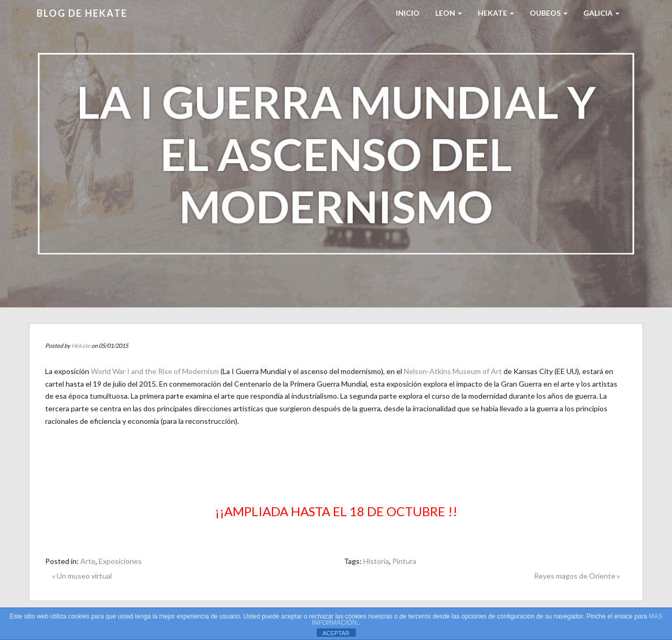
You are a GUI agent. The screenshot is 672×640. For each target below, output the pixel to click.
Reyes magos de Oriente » (577, 576)
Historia (376, 561)
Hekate (81, 345)
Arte (88, 561)
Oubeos (549, 13)
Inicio (408, 13)
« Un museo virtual (82, 576)
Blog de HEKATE (82, 13)
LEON (449, 13)
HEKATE (496, 13)
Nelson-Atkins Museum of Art (453, 371)
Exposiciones (120, 561)
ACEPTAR (336, 633)
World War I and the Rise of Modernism (155, 371)
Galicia (601, 13)
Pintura (404, 561)
